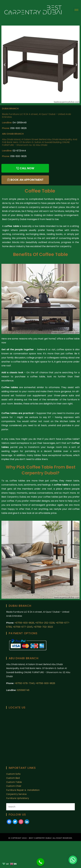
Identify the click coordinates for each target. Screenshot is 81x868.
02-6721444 (19, 151)
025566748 (23, 690)
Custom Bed (13, 778)
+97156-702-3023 (43, 627)
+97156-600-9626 (24, 623)
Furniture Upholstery (18, 798)
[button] (5, 65)
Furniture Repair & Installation (23, 790)
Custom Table (14, 782)
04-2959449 (20, 123)
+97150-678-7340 (24, 683)
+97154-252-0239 (45, 623)
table (65, 485)
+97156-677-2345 (22, 627)
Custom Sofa (13, 774)
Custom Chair (14, 786)
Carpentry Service (16, 794)
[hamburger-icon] (76, 10)
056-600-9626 (18, 128)
